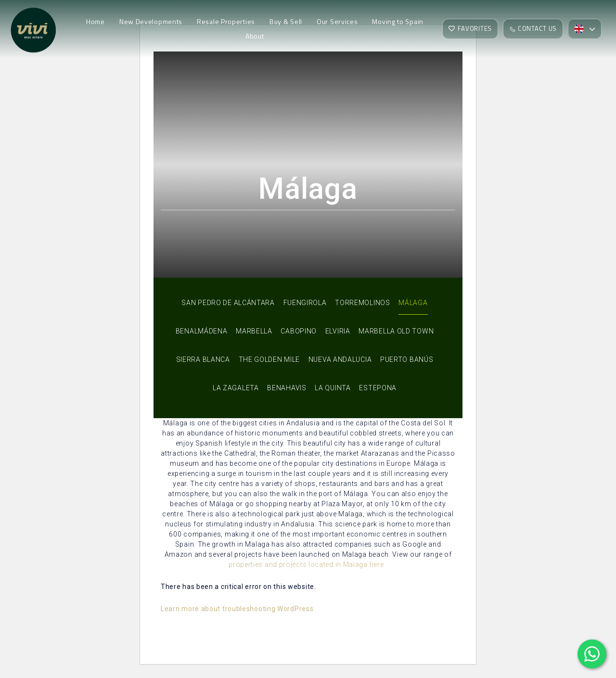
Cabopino (299, 331)
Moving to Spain (398, 22)
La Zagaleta (236, 388)
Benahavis (287, 388)
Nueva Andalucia (340, 359)
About (255, 36)
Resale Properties (226, 22)
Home (96, 22)
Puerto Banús (407, 359)
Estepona (378, 388)
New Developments (151, 22)
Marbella (254, 331)
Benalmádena (202, 331)
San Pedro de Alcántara (228, 303)
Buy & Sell (286, 22)
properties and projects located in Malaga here (306, 564)
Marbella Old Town (396, 331)
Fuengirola (305, 303)
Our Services (337, 22)
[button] (585, 29)
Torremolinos (362, 303)
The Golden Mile (269, 359)
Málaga (413, 303)
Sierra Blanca (203, 359)
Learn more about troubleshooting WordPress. (238, 609)
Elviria (338, 331)
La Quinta (333, 388)
